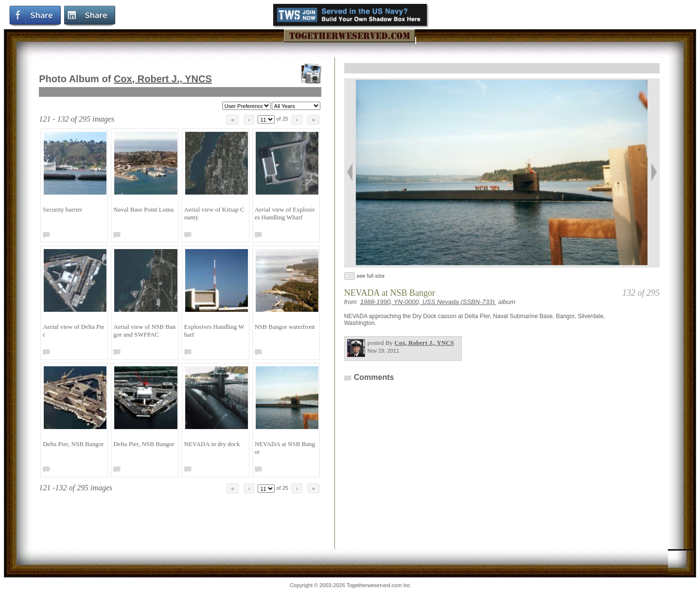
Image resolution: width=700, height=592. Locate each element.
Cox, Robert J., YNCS (163, 79)
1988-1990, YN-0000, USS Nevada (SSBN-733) (428, 302)
